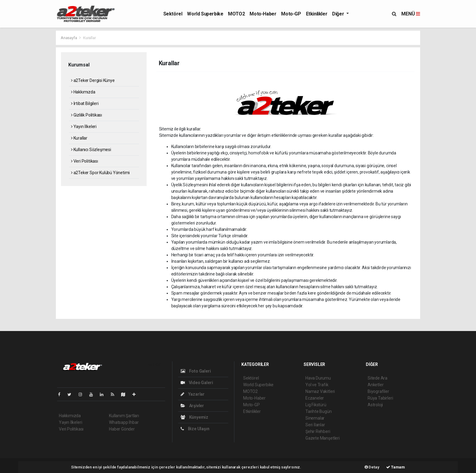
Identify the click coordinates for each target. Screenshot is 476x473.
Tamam (396, 467)
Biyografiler (378, 391)
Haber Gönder (122, 429)
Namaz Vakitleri (320, 391)
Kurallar (89, 38)
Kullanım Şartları (124, 416)
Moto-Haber (263, 14)
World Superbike (205, 14)
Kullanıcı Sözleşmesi (91, 150)
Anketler (376, 385)
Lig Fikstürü (316, 405)
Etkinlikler (317, 14)
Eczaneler (315, 398)
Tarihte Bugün (319, 411)
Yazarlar (193, 394)
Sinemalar (315, 418)
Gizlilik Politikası (87, 115)
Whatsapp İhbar (124, 422)
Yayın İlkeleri (84, 127)
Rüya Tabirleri (380, 398)
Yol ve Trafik (317, 385)
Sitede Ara (377, 378)
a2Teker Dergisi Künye (93, 80)
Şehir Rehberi (318, 431)
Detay (372, 467)
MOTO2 (236, 14)
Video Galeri (197, 383)
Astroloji (375, 405)
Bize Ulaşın (195, 429)
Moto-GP (291, 14)
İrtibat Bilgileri (85, 103)
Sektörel (173, 14)
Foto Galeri (196, 371)
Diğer (339, 14)
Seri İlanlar (315, 425)
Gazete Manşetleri (323, 438)
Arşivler (192, 406)
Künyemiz (194, 417)
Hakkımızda (83, 92)
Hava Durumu (318, 378)
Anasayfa (69, 38)
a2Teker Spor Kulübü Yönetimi (100, 173)
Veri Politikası (85, 161)
